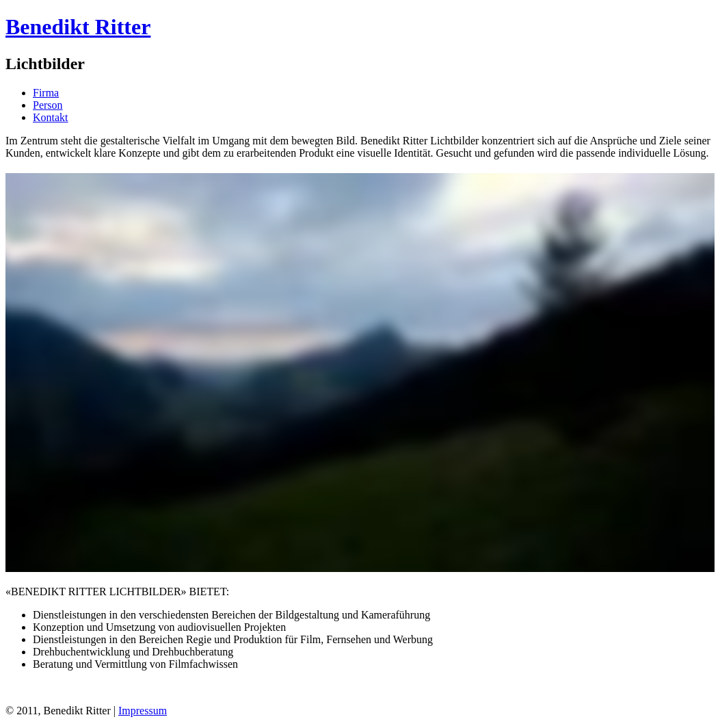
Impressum (143, 711)
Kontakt (51, 117)
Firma (46, 93)
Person (48, 105)
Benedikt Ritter (78, 27)
